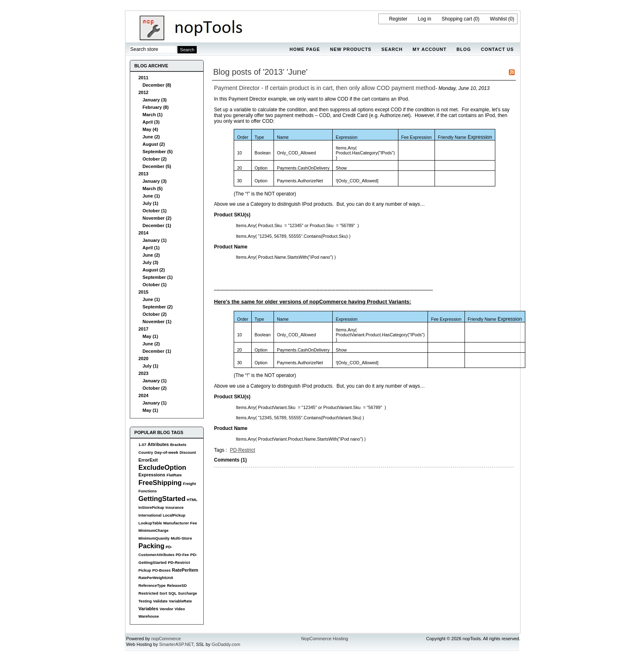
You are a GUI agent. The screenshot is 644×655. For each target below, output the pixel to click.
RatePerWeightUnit (156, 578)
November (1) (157, 322)
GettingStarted (162, 499)
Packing (151, 546)
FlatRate (174, 475)
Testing (145, 601)
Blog (463, 49)
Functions (148, 491)
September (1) (158, 277)
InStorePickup (151, 508)
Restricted (148, 593)
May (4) (150, 129)
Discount (188, 453)
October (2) (155, 159)
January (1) (155, 240)
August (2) (154, 144)
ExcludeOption (162, 467)
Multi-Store (182, 538)
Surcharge (187, 593)
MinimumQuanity (154, 538)
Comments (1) (230, 460)
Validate (160, 601)
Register (398, 19)
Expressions (152, 475)
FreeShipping (160, 483)
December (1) (157, 225)
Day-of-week (166, 452)
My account (430, 49)
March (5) (153, 188)
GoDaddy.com (226, 644)
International (150, 515)
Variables (148, 609)
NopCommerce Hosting (324, 639)
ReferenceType (152, 586)
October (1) (155, 211)
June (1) (151, 196)
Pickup (145, 570)
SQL (172, 593)
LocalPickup (174, 515)
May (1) (150, 336)
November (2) (157, 218)
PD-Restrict (179, 562)
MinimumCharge (153, 531)
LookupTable (150, 523)
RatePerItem (185, 570)
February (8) (156, 107)
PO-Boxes (162, 570)
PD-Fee (182, 555)
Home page (305, 49)
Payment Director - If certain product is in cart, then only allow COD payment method (325, 88)
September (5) (158, 152)
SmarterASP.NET (177, 644)
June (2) (151, 137)
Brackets (178, 445)
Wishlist (498, 19)
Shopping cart (457, 19)
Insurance (175, 508)
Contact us (497, 49)
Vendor (166, 609)
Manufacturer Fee (180, 523)
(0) (477, 19)
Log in (424, 19)
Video (180, 609)
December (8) (157, 85)
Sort (163, 593)
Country (146, 453)
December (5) (157, 166)
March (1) (153, 115)
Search (392, 49)
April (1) (151, 248)
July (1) (151, 203)
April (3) (151, 122)
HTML (192, 500)
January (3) (155, 100)
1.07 (142, 445)
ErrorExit (148, 460)
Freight (189, 484)
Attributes (158, 444)
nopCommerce (166, 639)
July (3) (151, 262)
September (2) (158, 307)
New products (351, 49)
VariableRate (180, 601)
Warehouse (149, 616)
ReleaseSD (177, 586)
